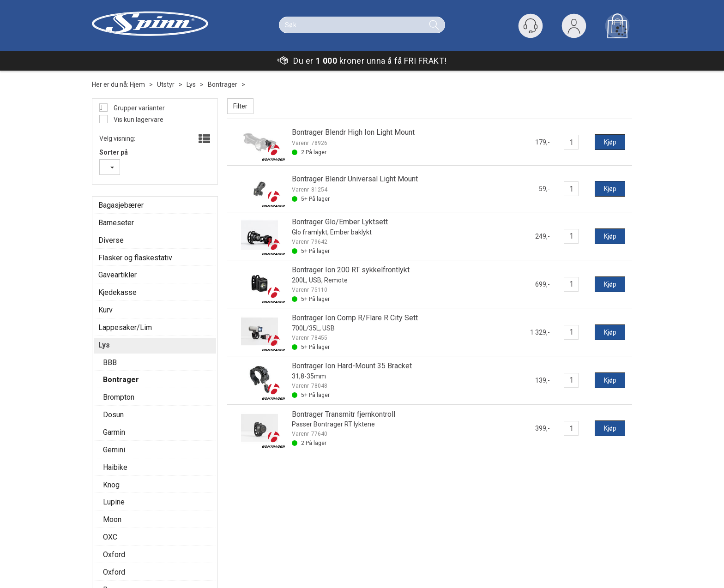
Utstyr (166, 84)
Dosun (113, 415)
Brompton (119, 397)
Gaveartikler (118, 275)
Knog (111, 485)
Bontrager (223, 84)
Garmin (114, 432)
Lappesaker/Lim (125, 327)
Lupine (114, 502)
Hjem (137, 84)
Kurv (106, 310)
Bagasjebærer (121, 205)
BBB (110, 363)
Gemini (114, 450)
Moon (112, 519)
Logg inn (574, 28)
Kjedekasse (118, 292)
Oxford (114, 555)
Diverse (111, 240)
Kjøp (610, 142)
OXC (110, 537)
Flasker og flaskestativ (135, 258)
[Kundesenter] (531, 26)
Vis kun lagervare (138, 120)
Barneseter (116, 223)
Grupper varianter (139, 108)
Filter (240, 106)
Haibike (115, 467)
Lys (191, 84)
